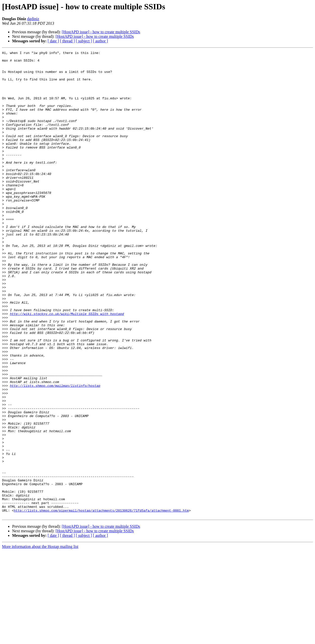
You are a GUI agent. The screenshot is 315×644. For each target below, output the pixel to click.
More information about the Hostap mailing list (40, 640)
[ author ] (101, 41)
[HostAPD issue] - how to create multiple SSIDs (101, 32)
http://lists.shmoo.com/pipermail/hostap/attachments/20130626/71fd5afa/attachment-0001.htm (101, 603)
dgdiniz (33, 19)
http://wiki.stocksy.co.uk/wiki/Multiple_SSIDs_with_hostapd (67, 367)
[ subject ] (84, 41)
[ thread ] (67, 41)
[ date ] (53, 41)
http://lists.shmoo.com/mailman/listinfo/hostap (55, 453)
